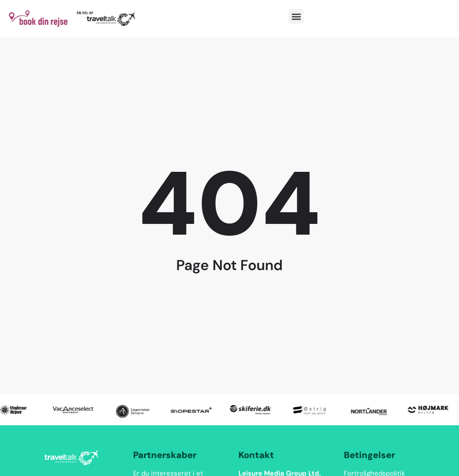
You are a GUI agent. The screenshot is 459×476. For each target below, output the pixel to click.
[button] (296, 16)
